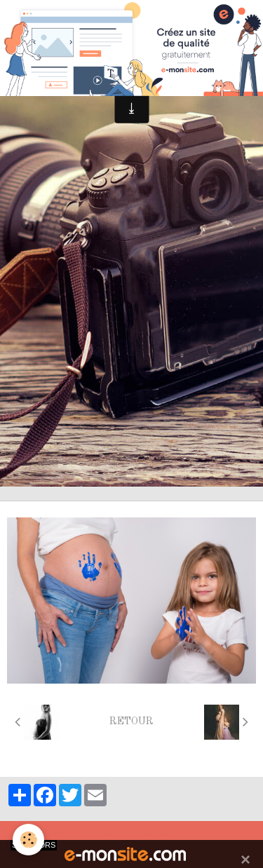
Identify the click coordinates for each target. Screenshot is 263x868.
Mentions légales (132, 835)
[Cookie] (28, 840)
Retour (131, 721)
